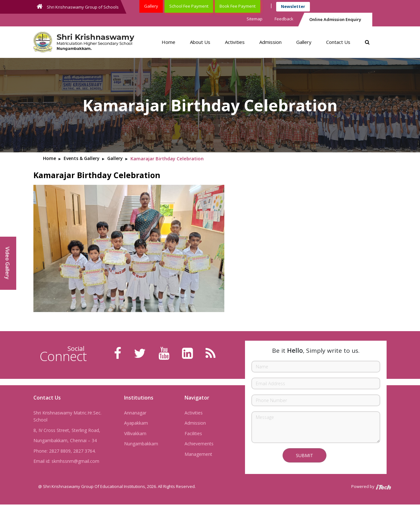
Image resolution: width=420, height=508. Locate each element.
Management (198, 454)
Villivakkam (135, 433)
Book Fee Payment (238, 6)
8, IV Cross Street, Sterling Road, (67, 430)
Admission (270, 42)
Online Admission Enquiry (335, 19)
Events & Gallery (82, 158)
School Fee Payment (189, 6)
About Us (200, 42)
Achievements (199, 444)
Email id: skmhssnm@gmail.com (66, 461)
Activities (235, 42)
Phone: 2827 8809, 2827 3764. (65, 451)
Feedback (284, 19)
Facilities (193, 433)
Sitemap (255, 19)
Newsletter (293, 6)
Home (168, 42)
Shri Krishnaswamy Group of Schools (78, 7)
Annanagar (135, 413)
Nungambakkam (141, 444)
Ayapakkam (136, 423)
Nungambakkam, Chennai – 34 (65, 440)
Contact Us (338, 42)
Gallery (151, 6)
